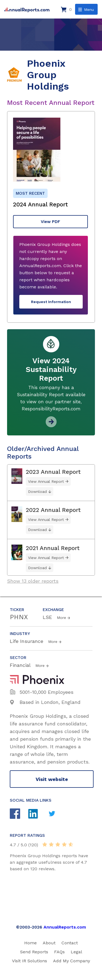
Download (37, 491)
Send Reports (34, 952)
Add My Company (72, 961)
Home (30, 943)
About (49, 943)
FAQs (59, 952)
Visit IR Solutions (30, 961)
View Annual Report (46, 481)
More (61, 618)
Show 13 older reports (33, 581)
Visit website (52, 779)
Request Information (51, 302)
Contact (70, 943)
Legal (76, 952)
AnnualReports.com (65, 927)
